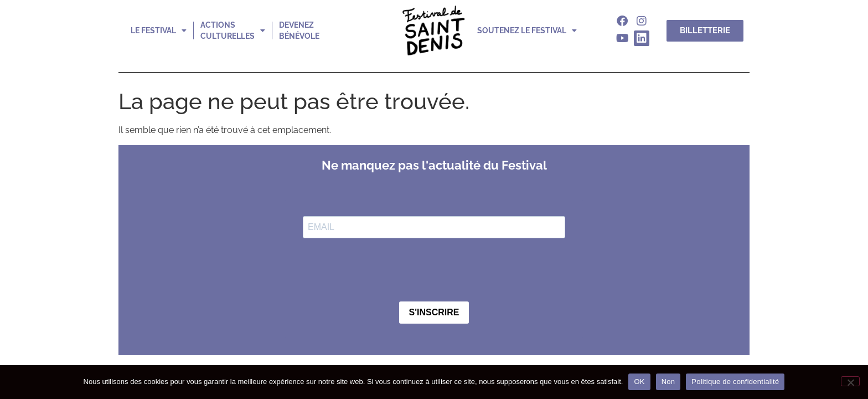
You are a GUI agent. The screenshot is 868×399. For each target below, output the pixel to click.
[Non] (850, 381)
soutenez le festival (527, 30)
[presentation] (387, 271)
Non (668, 382)
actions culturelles (233, 30)
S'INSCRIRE (434, 312)
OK (639, 382)
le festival (159, 30)
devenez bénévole (299, 30)
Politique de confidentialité (735, 382)
